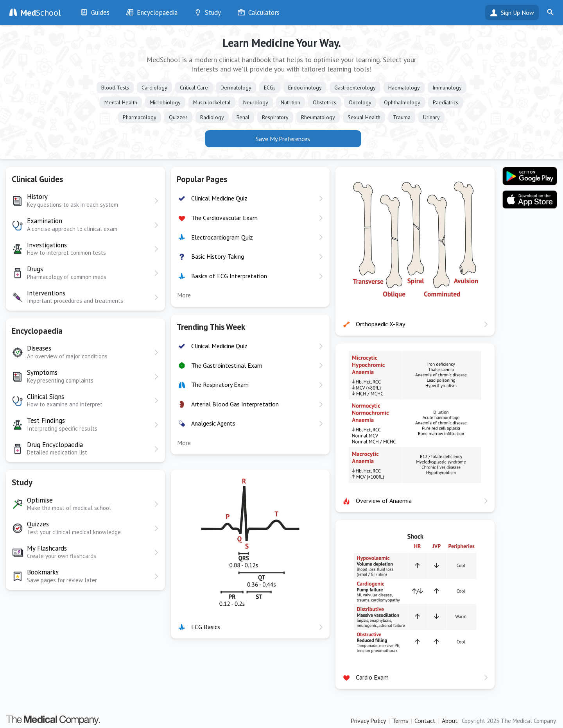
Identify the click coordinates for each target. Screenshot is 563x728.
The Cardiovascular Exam (224, 218)
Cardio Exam (372, 677)
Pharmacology (140, 117)
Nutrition (290, 102)
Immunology (447, 88)
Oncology (360, 102)
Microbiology (165, 102)
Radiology (212, 117)
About (450, 721)
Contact (425, 721)
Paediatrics (446, 102)
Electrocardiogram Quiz (222, 237)
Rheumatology (318, 117)
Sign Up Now (517, 13)
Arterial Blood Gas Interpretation (235, 404)
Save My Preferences (283, 139)
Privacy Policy (368, 721)
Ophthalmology (402, 102)
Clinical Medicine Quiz (219, 198)
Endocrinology (305, 88)
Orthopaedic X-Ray (380, 324)
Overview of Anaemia (384, 501)
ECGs (270, 88)
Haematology (404, 88)
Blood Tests (115, 88)
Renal (243, 117)
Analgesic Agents (213, 423)
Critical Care (194, 88)
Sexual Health (364, 117)
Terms (400, 721)
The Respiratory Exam (220, 385)
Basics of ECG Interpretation (229, 276)
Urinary (431, 117)
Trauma (402, 117)
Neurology (256, 102)
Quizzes (178, 117)
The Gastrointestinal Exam (227, 365)
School (41, 13)
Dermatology (236, 88)
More (184, 295)
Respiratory (275, 117)
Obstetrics (325, 102)
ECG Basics (206, 627)
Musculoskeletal (212, 102)
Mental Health (121, 102)
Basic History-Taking (218, 256)
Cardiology (154, 88)
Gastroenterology (355, 88)
